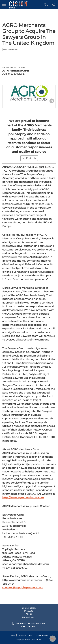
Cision (33, 640)
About (29, 614)
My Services (29, 617)
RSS (31, 635)
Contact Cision (29, 608)
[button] (46, 5)
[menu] (4, 5)
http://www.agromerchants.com (23, 497)
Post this (29, 158)
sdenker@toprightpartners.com (23, 588)
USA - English (10, 49)
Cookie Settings (42, 635)
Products (29, 611)
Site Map (22, 635)
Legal (13, 635)
